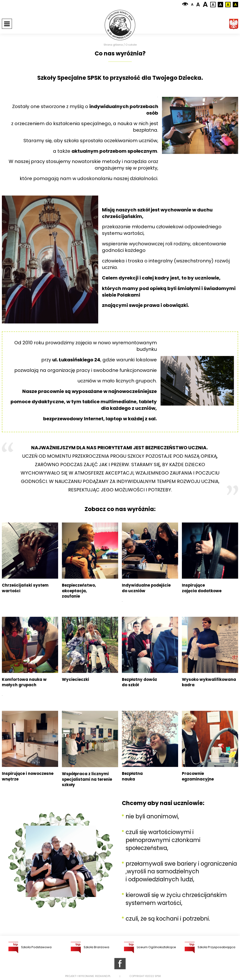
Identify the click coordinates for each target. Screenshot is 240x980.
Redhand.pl (103, 976)
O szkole (131, 45)
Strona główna (113, 45)
